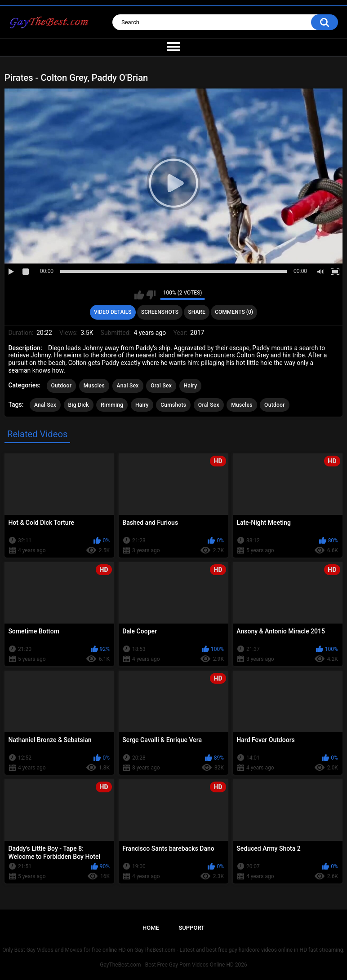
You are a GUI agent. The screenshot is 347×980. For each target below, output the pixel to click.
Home (151, 928)
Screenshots (160, 312)
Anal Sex (128, 386)
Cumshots (173, 405)
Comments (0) (234, 312)
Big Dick (79, 405)
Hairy (191, 386)
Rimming (112, 405)
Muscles (94, 386)
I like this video (139, 295)
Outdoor (62, 386)
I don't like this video (151, 295)
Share (197, 312)
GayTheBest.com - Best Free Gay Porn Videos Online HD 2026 (173, 965)
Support (191, 928)
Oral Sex (161, 386)
